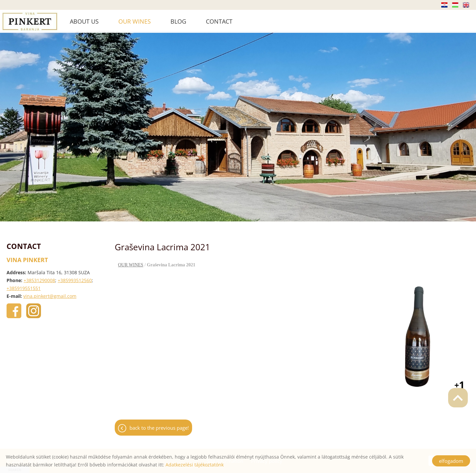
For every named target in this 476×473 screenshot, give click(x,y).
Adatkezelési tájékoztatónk (195, 465)
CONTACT (219, 21)
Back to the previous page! (159, 424)
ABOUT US (84, 21)
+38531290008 (39, 277)
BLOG (178, 21)
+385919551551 (24, 285)
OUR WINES (135, 21)
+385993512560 (75, 277)
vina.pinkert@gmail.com (50, 293)
